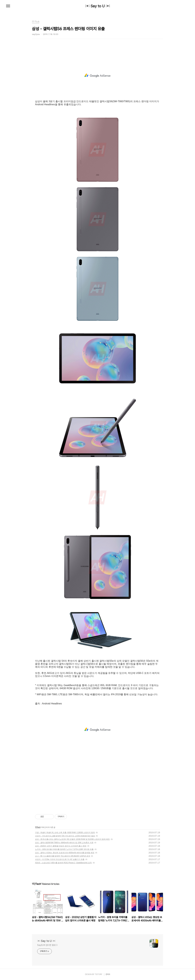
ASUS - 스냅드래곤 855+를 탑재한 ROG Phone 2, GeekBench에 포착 (63, 863)
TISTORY (98, 974)
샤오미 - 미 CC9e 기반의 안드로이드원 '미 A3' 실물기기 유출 (60, 859)
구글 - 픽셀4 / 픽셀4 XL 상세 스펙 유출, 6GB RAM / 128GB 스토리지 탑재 (65, 833)
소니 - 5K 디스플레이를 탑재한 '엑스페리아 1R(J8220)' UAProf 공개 (63, 856)
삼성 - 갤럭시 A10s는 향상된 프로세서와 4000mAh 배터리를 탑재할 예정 (65, 853)
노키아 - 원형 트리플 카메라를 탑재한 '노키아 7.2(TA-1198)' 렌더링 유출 (64, 849)
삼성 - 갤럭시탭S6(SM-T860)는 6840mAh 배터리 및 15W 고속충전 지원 (64, 843)
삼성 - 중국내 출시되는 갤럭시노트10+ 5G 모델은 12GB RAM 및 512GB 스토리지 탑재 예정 (72, 839)
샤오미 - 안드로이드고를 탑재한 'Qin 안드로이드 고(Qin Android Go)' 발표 (65, 836)
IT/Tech (38, 827)
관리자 (108, 974)
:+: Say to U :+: (98, 6)
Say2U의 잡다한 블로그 (47, 945)
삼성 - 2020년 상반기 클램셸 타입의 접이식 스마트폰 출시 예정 (61, 846)
